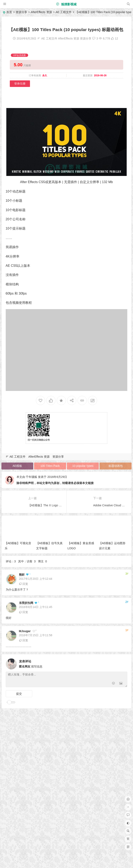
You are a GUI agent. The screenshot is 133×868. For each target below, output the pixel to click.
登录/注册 (20, 84)
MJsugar (25, 631)
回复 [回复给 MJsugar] (24, 640)
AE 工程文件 (64, 12)
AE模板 (17, 466)
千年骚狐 (31, 477)
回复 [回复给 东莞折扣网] (24, 612)
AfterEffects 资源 (41, 12)
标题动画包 (116, 466)
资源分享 (21, 12)
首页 (9, 12)
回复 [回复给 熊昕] (24, 584)
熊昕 (22, 575)
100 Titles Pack (50, 466)
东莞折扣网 (26, 603)
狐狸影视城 (66, 4)
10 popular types (83, 466)
